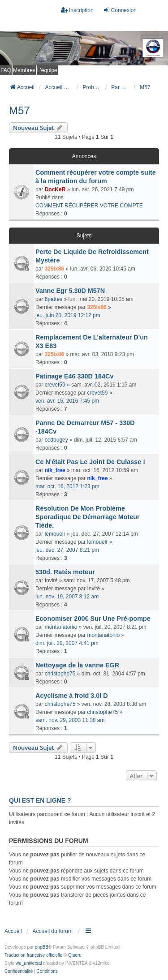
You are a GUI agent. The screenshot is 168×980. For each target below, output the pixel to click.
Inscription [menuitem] (77, 10)
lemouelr (55, 534)
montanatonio (61, 627)
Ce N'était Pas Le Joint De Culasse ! (90, 462)
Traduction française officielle (33, 955)
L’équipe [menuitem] (47, 70)
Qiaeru (75, 955)
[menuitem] (19, 971)
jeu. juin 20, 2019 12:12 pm (68, 315)
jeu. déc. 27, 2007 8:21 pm (67, 550)
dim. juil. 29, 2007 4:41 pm (67, 643)
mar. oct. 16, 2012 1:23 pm (67, 486)
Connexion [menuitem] (120, 10)
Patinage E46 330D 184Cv (74, 376)
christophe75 (60, 674)
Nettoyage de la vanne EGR (77, 665)
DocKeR (55, 189)
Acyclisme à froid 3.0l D (72, 696)
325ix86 (54, 269)
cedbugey (56, 440)
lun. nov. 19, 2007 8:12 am (67, 597)
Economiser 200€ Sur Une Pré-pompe (93, 619)
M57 (19, 110)
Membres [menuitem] (24, 70)
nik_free (55, 470)
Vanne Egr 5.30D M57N (70, 291)
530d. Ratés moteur (65, 572)
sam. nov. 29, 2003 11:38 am (70, 720)
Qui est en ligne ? (40, 800)
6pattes (54, 299)
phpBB (42, 947)
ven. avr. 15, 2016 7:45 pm (67, 401)
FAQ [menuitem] (6, 70)
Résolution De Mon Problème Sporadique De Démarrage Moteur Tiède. (88, 517)
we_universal (29, 963)
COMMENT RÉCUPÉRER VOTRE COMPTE (89, 206)
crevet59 (55, 385)
